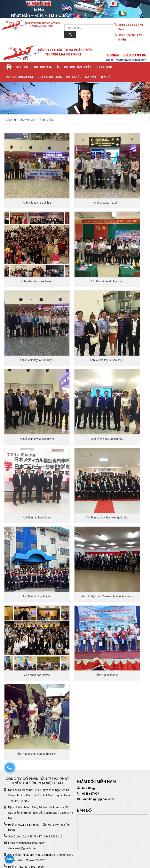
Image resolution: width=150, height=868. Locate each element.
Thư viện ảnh (28, 120)
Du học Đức (103, 67)
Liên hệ (105, 77)
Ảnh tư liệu (47, 120)
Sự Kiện (91, 77)
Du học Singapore (20, 77)
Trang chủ (10, 120)
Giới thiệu (23, 67)
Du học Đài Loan (50, 77)
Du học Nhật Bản (47, 67)
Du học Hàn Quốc (77, 67)
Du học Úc (74, 77)
